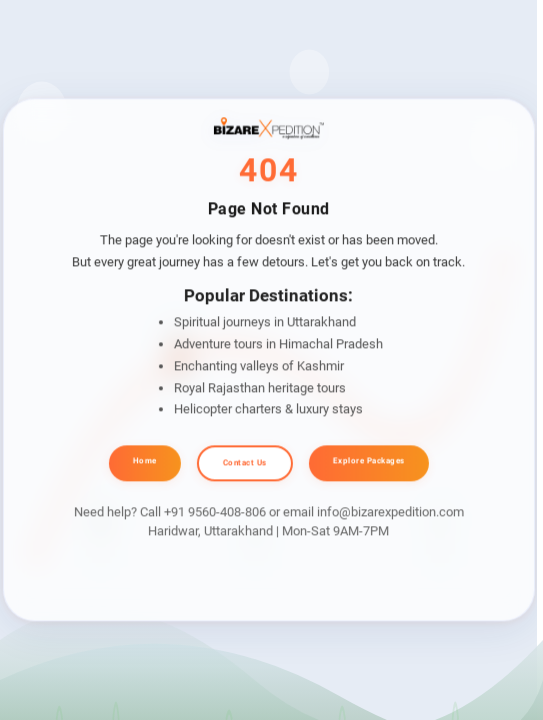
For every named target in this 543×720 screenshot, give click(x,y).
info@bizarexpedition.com (390, 511)
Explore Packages (369, 460)
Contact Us (245, 462)
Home (145, 460)
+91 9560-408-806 (215, 511)
